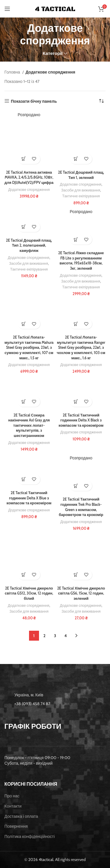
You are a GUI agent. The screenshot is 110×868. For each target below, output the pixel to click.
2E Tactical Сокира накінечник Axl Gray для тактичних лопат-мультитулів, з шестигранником (29, 426)
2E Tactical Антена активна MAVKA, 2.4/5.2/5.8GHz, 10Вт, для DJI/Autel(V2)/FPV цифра (29, 177)
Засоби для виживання (81, 190)
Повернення (16, 826)
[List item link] (55, 704)
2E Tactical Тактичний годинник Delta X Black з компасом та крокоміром (81, 420)
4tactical (46, 860)
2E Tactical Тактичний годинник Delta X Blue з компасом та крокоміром (29, 498)
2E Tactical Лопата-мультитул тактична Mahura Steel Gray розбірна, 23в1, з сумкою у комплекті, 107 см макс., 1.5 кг (29, 348)
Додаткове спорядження (29, 190)
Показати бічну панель (34, 101)
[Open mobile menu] (7, 9)
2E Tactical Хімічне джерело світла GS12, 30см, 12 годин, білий (29, 593)
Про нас (12, 796)
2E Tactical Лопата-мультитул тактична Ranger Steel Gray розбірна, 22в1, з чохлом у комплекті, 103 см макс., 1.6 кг (81, 348)
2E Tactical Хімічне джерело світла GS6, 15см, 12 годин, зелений (81, 593)
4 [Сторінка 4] (65, 636)
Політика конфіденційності (30, 836)
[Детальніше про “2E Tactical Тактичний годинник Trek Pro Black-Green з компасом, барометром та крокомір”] (76, 486)
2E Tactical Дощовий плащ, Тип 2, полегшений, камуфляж (29, 245)
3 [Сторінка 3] (55, 636)
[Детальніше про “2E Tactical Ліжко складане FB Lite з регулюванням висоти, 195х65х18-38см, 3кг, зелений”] (76, 239)
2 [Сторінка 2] (44, 636)
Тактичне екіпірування (81, 196)
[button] (76, 159)
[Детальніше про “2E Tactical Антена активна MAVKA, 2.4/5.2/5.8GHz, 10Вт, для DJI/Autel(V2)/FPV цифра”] (24, 159)
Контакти (13, 806)
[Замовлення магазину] (101, 101)
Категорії (53, 53)
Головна (13, 72)
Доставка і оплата (21, 816)
